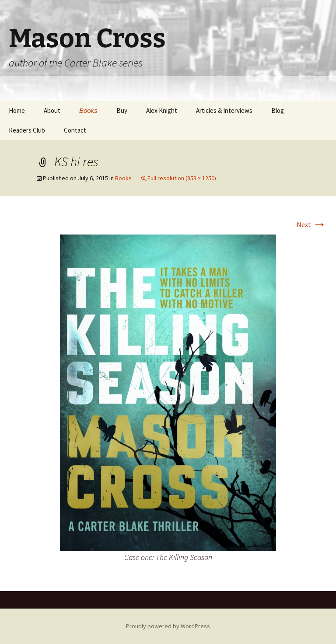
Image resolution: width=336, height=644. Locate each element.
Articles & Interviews (224, 110)
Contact (75, 130)
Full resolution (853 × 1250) (182, 178)
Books (88, 110)
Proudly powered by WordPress (168, 626)
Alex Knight (162, 110)
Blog (278, 110)
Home (17, 110)
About (52, 110)
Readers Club (27, 130)
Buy (122, 110)
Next (311, 224)
